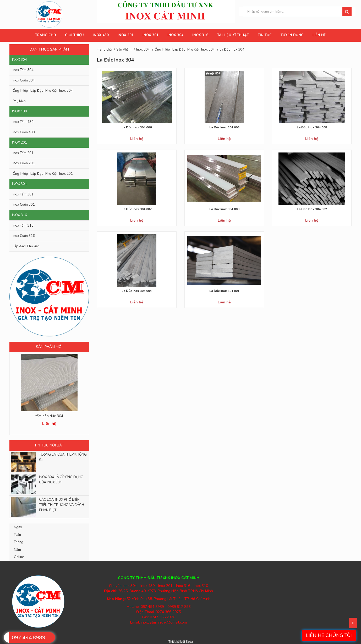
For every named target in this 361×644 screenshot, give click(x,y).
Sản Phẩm (124, 50)
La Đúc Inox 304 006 (137, 127)
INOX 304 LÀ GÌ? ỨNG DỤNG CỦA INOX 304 (61, 480)
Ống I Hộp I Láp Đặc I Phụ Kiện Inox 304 (43, 91)
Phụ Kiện (19, 101)
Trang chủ (104, 50)
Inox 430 (20, 111)
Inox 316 (20, 215)
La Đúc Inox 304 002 (312, 209)
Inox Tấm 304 (23, 70)
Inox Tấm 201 (23, 153)
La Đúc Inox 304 (232, 50)
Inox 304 (20, 60)
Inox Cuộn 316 (24, 236)
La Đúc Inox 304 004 (137, 291)
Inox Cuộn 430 (24, 132)
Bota (189, 642)
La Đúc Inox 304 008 (312, 127)
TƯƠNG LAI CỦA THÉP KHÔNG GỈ (63, 457)
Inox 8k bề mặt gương (49, 416)
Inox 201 (20, 143)
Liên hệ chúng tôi (329, 635)
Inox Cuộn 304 (24, 80)
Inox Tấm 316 (23, 226)
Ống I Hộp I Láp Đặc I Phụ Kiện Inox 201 (43, 174)
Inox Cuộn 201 (24, 163)
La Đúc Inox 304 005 (224, 127)
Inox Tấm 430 (23, 122)
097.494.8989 (29, 638)
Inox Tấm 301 (23, 194)
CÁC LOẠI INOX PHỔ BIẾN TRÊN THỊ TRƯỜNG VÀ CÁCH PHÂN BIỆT (62, 505)
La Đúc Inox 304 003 (224, 209)
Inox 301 (20, 184)
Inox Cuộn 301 (24, 205)
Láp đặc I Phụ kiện (26, 246)
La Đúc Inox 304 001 (224, 291)
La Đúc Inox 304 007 (137, 209)
